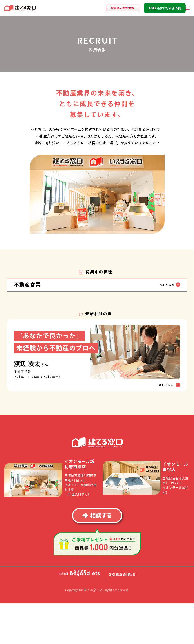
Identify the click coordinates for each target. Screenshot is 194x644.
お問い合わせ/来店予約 (165, 8)
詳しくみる (167, 385)
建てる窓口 (20, 8)
